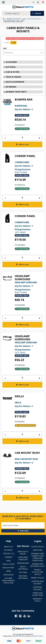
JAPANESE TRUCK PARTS (16, 92)
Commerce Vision (37, 636)
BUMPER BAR (24, 100)
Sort (5, 48)
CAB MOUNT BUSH (27, 453)
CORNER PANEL (25, 156)
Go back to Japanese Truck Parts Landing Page (25, 38)
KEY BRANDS (11, 87)
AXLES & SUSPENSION (15, 82)
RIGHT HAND (28, 167)
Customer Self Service (19, 636)
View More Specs (22, 115)
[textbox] (16, 13)
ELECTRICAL (11, 67)
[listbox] (23, 52)
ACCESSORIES (11, 62)
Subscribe (24, 531)
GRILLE (19, 396)
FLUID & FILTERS (13, 72)
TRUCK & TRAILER (13, 77)
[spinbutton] (22, 138)
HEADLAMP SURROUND (23, 278)
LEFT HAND (28, 227)
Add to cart (24, 144)
